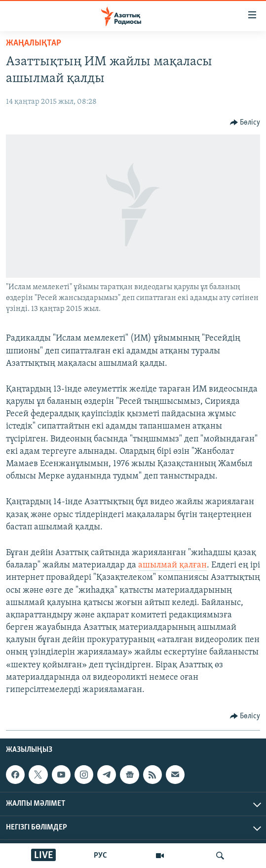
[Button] (245, 123)
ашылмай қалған (172, 565)
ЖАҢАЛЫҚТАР (34, 43)
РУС (100, 856)
